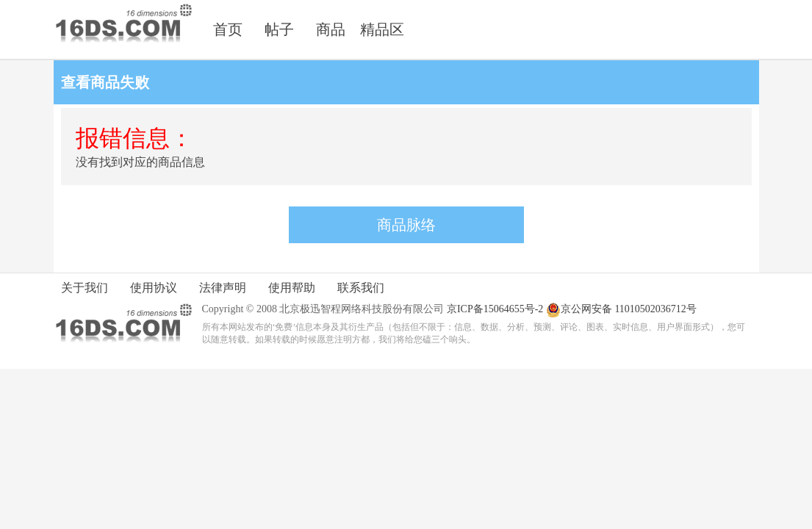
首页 (228, 29)
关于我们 (85, 288)
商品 (331, 29)
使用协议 (154, 288)
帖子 (279, 29)
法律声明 (223, 288)
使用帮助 (292, 288)
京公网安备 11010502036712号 (621, 310)
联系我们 (361, 288)
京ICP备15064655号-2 (495, 309)
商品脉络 (406, 225)
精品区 (382, 29)
